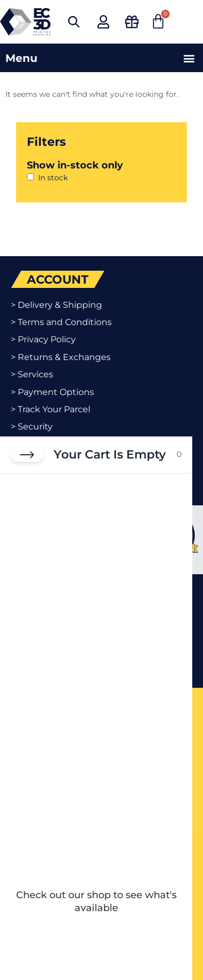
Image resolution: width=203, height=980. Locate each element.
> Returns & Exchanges (61, 357)
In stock (53, 178)
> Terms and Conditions (61, 322)
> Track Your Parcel (50, 409)
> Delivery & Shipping (56, 305)
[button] (189, 58)
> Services (32, 374)
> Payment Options (52, 392)
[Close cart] (27, 455)
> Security (32, 426)
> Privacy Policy (43, 339)
